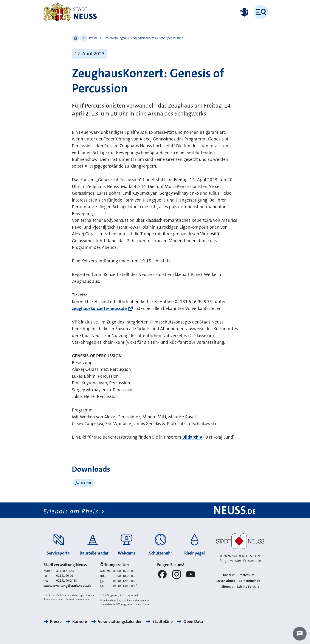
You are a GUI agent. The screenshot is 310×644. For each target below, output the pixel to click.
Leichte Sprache (248, 587)
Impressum (246, 575)
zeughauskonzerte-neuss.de (99, 308)
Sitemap (227, 587)
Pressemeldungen (114, 38)
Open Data (193, 621)
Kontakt (229, 575)
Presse (93, 38)
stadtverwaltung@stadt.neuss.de (67, 586)
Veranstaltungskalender (120, 621)
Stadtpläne (163, 621)
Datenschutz (226, 581)
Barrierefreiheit (250, 581)
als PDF (86, 483)
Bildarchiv (192, 437)
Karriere (80, 621)
